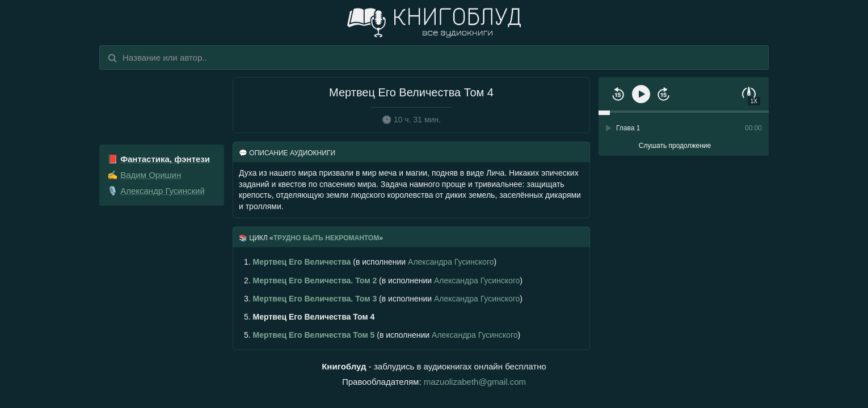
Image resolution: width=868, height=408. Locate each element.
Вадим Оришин (151, 175)
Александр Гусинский (163, 191)
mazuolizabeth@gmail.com (475, 382)
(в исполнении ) (370, 262)
